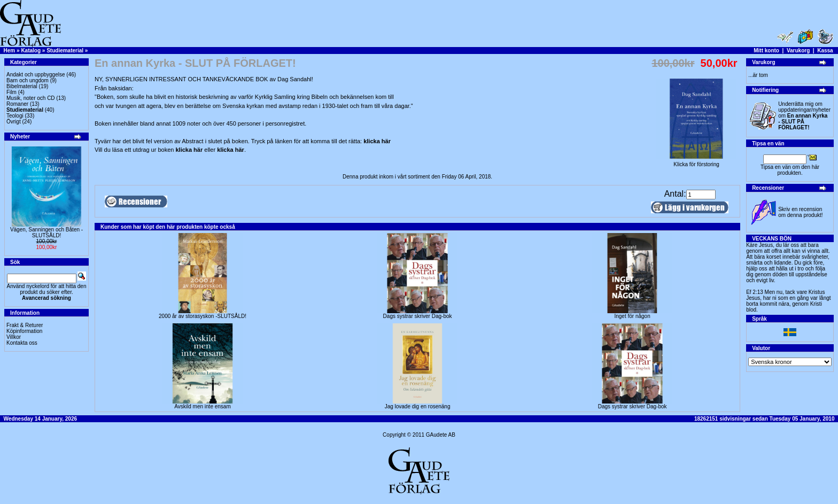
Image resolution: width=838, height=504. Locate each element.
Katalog (31, 51)
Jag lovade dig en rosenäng (418, 406)
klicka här (377, 141)
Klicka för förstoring (696, 162)
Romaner (17, 104)
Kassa (825, 51)
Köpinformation (24, 331)
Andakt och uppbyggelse (36, 75)
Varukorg (798, 51)
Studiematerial (65, 51)
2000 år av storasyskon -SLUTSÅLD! (203, 316)
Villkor (14, 337)
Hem (10, 51)
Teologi (15, 116)
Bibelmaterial (22, 86)
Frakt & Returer (25, 325)
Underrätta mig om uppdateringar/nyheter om (804, 116)
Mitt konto (766, 51)
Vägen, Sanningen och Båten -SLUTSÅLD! (46, 232)
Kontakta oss (22, 343)
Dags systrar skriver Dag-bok (418, 316)
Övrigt (14, 122)
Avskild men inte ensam (202, 406)
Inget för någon (632, 316)
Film (11, 92)
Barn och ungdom (28, 80)
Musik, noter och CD (31, 98)
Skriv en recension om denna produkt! (800, 212)
